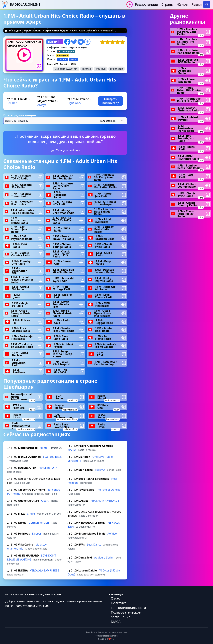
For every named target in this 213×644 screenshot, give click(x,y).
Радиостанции (147, 4)
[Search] (207, 4)
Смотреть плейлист (110, 101)
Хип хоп (62, 59)
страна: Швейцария (57, 31)
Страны (167, 4)
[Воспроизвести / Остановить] (130, 4)
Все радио (13, 31)
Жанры (183, 4)
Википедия (117, 69)
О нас (115, 598)
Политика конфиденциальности (128, 605)
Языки (197, 4)
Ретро (73, 59)
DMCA (116, 622)
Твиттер (87, 69)
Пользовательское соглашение (126, 615)
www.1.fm (72, 69)
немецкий (62, 55)
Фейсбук (101, 69)
